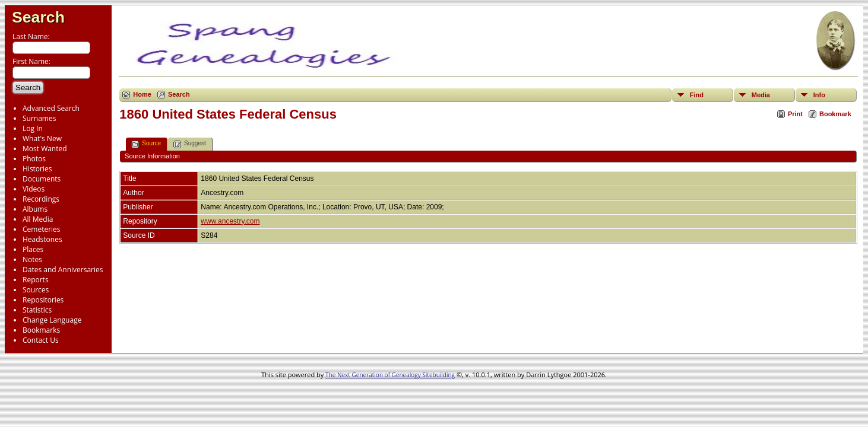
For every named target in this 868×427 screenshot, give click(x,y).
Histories (37, 169)
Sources (36, 290)
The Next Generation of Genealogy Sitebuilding (390, 375)
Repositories (43, 300)
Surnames (39, 118)
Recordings (41, 199)
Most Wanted (45, 149)
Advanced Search (51, 108)
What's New (42, 138)
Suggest (190, 144)
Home (142, 94)
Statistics (37, 310)
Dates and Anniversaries (63, 270)
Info (819, 95)
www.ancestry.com (230, 221)
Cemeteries (42, 229)
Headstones (42, 239)
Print (795, 114)
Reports (36, 280)
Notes (32, 259)
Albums (35, 209)
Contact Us (41, 340)
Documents (42, 179)
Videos (34, 189)
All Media (38, 219)
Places (33, 249)
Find (697, 95)
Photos (34, 159)
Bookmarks (41, 330)
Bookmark (835, 114)
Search (38, 17)
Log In (33, 128)
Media (761, 95)
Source (146, 144)
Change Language (52, 320)
